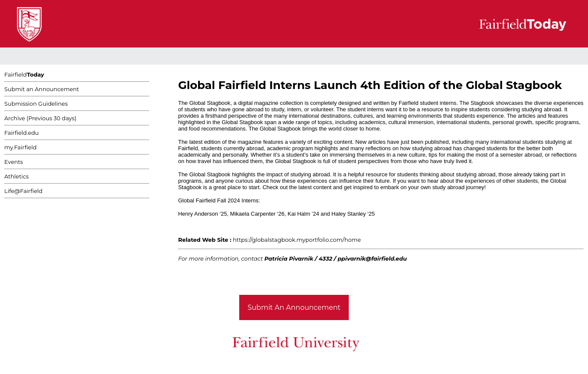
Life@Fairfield (23, 191)
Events (14, 162)
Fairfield (24, 74)
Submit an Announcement (42, 89)
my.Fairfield (21, 147)
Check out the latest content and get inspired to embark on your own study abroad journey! (374, 187)
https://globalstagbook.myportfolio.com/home (297, 240)
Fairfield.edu (22, 133)
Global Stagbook (210, 103)
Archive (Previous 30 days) (40, 118)
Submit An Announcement (294, 307)
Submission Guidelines (36, 104)
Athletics (16, 176)
